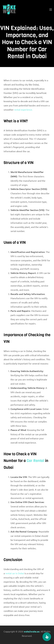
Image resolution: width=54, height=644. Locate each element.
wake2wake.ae (32, 631)
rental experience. (23, 110)
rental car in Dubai (15, 573)
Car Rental (35, 461)
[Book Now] (47, 637)
